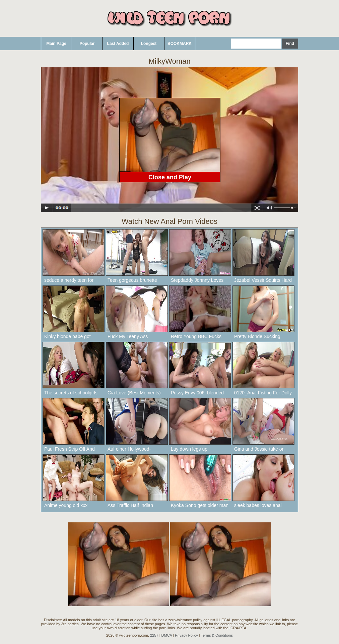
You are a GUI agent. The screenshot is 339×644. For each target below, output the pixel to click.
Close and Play (170, 177)
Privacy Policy (186, 635)
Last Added (118, 44)
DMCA (167, 635)
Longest (149, 44)
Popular (87, 44)
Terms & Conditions (217, 635)
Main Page (56, 44)
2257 (154, 635)
